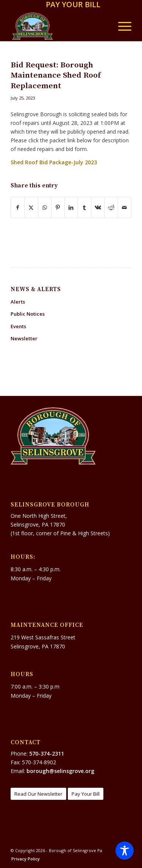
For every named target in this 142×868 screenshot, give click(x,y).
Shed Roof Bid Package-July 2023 (54, 162)
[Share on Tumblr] (84, 207)
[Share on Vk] (98, 207)
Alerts (18, 302)
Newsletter (24, 338)
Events (18, 326)
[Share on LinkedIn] (71, 207)
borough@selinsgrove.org (60, 771)
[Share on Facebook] (18, 207)
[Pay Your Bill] (86, 794)
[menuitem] (73, 5)
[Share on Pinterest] (58, 207)
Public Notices (28, 314)
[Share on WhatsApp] (45, 207)
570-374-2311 (47, 753)
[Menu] (121, 26)
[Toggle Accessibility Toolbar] (125, 851)
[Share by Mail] (125, 207)
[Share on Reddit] (111, 207)
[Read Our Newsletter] (38, 794)
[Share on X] (31, 207)
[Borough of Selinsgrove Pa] (59, 26)
